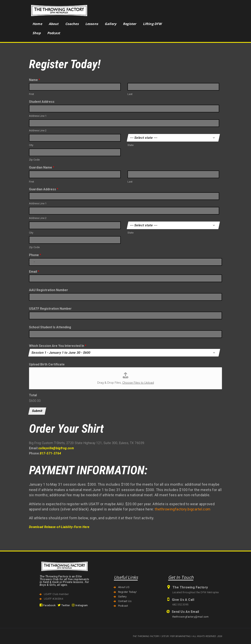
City (31, 145)
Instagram (80, 605)
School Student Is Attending (50, 327)
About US (124, 587)
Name (35, 80)
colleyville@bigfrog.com (56, 448)
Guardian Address (44, 189)
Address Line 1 (38, 116)
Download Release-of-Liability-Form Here (59, 527)
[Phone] (125, 262)
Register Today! (127, 592)
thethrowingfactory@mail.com (190, 617)
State (131, 145)
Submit (37, 411)
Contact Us (125, 601)
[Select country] (32, 262)
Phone (35, 255)
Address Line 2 (38, 130)
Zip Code (34, 160)
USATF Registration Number (50, 309)
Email (34, 272)
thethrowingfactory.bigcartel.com (183, 509)
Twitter (64, 605)
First (32, 94)
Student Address (42, 102)
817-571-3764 (51, 453)
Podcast (123, 606)
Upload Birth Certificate (47, 364)
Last (130, 94)
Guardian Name (42, 167)
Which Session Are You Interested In (58, 346)
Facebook (48, 605)
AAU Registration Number (49, 290)
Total (33, 395)
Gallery (122, 597)
